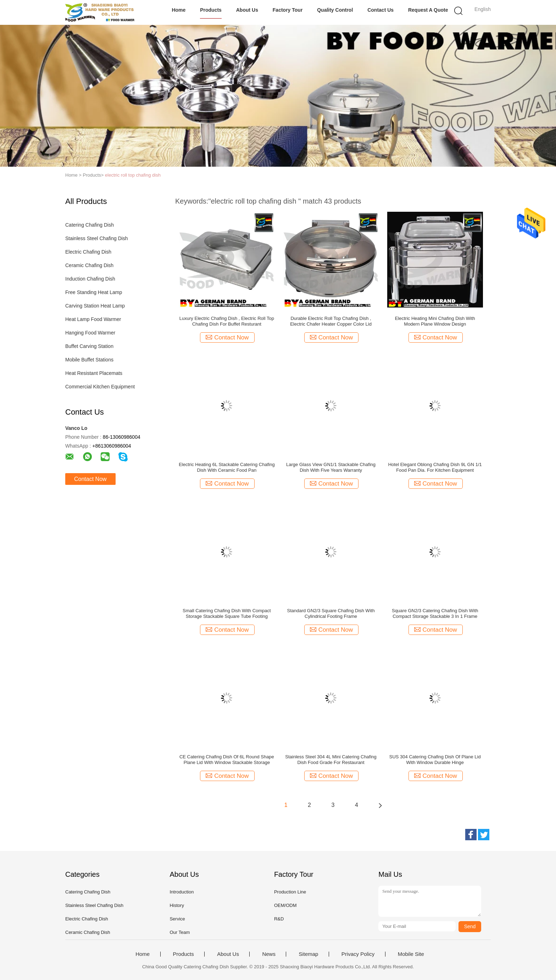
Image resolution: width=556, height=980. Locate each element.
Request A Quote (428, 10)
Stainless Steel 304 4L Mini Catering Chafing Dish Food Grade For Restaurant (331, 760)
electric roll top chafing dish (133, 175)
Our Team (180, 932)
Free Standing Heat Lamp (94, 292)
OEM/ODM (285, 905)
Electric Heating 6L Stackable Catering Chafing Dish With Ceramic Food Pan (227, 467)
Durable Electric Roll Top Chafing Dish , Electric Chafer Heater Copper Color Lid (331, 321)
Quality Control (335, 10)
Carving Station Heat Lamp (95, 306)
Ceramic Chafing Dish (89, 265)
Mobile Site (411, 954)
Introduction (182, 892)
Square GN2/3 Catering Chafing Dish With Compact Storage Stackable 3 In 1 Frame (435, 613)
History (177, 905)
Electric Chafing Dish (88, 252)
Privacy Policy (358, 954)
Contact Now (90, 479)
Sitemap (308, 954)
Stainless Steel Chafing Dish (97, 238)
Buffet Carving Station (89, 346)
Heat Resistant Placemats (94, 373)
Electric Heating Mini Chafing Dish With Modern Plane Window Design (435, 321)
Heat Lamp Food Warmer (93, 319)
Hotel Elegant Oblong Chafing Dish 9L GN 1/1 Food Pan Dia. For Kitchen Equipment (435, 467)
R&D (279, 919)
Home (179, 10)
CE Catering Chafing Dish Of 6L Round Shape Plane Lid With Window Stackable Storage (227, 760)
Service (177, 919)
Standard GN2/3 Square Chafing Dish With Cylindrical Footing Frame (331, 613)
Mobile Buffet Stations (89, 360)
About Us (247, 10)
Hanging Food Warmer (90, 333)
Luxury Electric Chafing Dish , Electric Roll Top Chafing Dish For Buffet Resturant (227, 321)
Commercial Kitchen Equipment (100, 387)
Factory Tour (288, 10)
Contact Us (380, 10)
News (269, 954)
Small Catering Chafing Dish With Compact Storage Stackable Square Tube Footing (227, 613)
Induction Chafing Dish (90, 279)
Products (211, 10)
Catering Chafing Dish (90, 225)
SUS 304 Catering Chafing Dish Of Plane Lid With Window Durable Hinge (435, 760)
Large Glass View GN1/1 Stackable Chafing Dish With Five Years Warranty (331, 467)
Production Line (290, 892)
